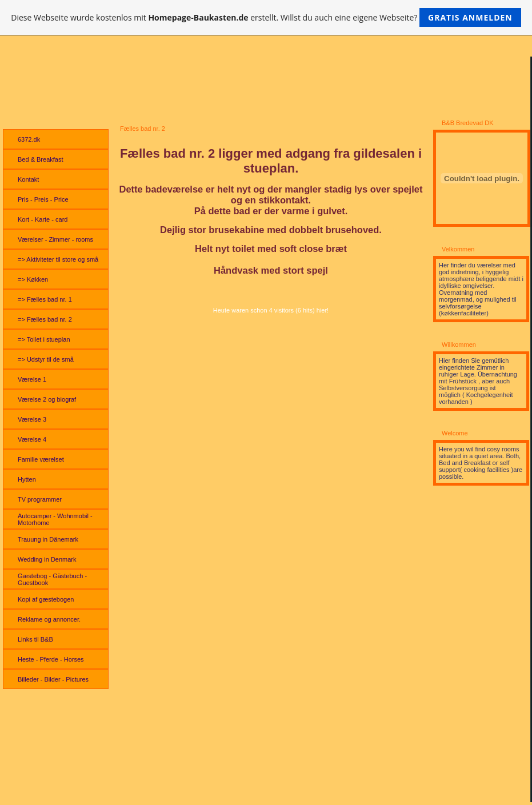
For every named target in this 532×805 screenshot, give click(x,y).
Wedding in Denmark (47, 559)
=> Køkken (33, 279)
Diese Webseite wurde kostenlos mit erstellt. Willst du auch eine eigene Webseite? (266, 17)
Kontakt (28, 179)
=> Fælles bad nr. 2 (45, 319)
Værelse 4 (32, 439)
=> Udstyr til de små (46, 359)
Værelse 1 (32, 379)
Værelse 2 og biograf (47, 399)
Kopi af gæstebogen (46, 599)
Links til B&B (35, 639)
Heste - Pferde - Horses (51, 659)
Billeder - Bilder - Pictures (53, 679)
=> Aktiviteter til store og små (58, 259)
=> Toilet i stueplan (44, 339)
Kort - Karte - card (43, 219)
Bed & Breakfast (41, 159)
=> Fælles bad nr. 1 (45, 299)
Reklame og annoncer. (49, 619)
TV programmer (40, 499)
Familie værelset (41, 459)
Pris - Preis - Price (43, 199)
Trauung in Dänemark (48, 539)
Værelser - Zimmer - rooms (55, 239)
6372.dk (29, 139)
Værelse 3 (32, 419)
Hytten (27, 479)
